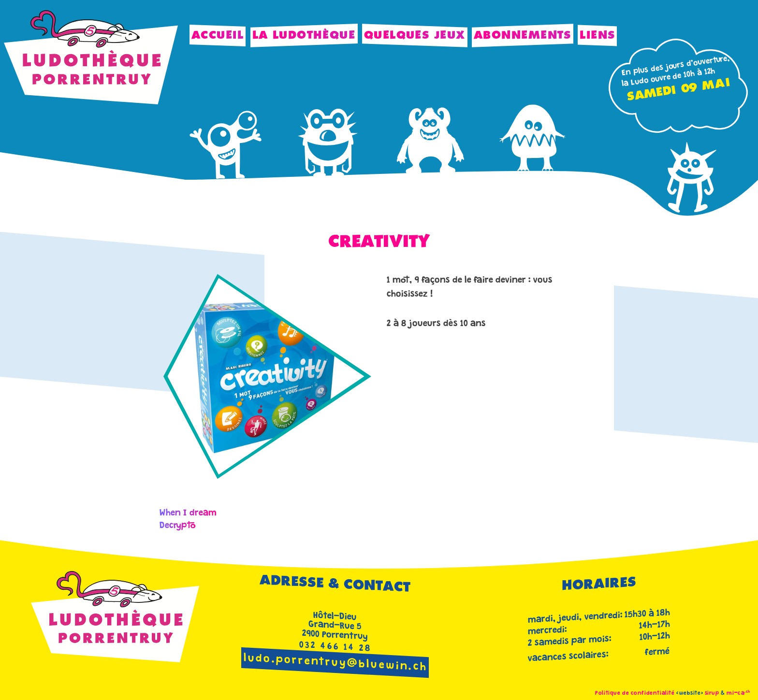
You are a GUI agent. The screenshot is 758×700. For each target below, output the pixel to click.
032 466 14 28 (336, 647)
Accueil (218, 36)
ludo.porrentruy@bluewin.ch (335, 664)
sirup (712, 693)
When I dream (188, 514)
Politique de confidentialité (635, 693)
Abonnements (523, 36)
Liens (597, 36)
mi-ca (738, 693)
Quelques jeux (415, 36)
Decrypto (178, 526)
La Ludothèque (304, 36)
